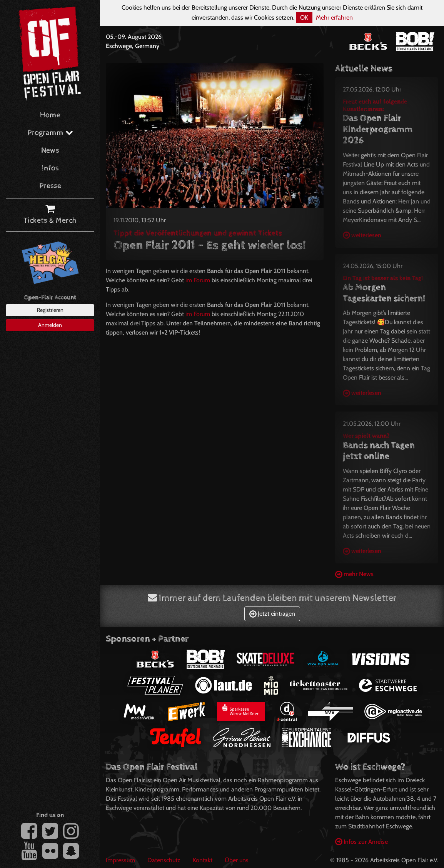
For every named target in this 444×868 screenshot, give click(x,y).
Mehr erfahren (334, 17)
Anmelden (50, 325)
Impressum (120, 860)
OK (304, 17)
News (50, 151)
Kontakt (203, 860)
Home (50, 115)
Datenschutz (164, 860)
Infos (50, 168)
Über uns (237, 860)
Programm (50, 133)
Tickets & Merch (50, 215)
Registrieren (50, 310)
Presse (50, 186)
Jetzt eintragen (272, 614)
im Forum (198, 280)
